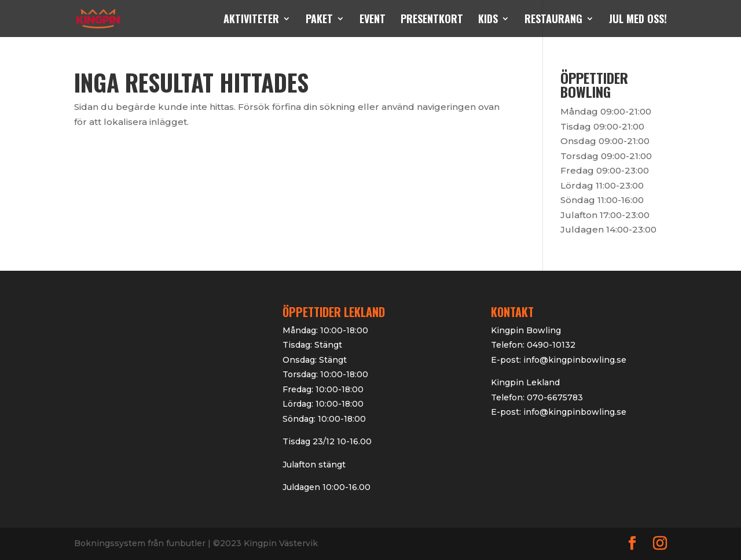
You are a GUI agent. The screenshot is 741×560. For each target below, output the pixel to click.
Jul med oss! (638, 20)
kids (488, 20)
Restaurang (553, 20)
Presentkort (432, 20)
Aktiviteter (251, 20)
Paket (319, 20)
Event (373, 20)
